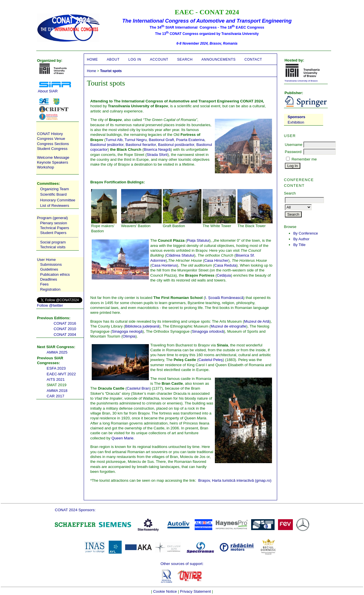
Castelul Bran (138, 388)
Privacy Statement (195, 591)
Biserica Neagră (157, 149)
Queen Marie (122, 438)
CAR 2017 (55, 396)
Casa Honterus (164, 265)
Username (294, 145)
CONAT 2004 (65, 335)
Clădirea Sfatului (180, 255)
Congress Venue (51, 139)
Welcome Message (53, 157)
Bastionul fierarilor (141, 145)
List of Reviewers (55, 206)
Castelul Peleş (210, 360)
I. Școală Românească (224, 298)
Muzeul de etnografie (228, 326)
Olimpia (129, 336)
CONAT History (50, 134)
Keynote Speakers (52, 162)
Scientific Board (54, 194)
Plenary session (54, 223)
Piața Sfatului (198, 240)
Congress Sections (53, 144)
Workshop (45, 167)
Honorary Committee (58, 200)
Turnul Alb (114, 140)
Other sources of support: (182, 564)
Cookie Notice (165, 591)
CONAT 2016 (65, 323)
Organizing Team (55, 189)
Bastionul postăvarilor (176, 145)
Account (159, 59)
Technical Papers (55, 228)
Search (185, 59)
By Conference (305, 233)
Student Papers (53, 233)
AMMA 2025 (57, 352)
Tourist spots (111, 71)
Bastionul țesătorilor (107, 145)
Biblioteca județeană (142, 326)
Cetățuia (224, 275)
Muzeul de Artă (257, 321)
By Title (299, 245)
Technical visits (53, 247)
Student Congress (52, 149)
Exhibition (296, 122)
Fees (45, 284)
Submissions (51, 264)
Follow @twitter (50, 305)
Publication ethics (55, 274)
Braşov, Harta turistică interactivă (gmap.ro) (235, 480)
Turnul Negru (136, 140)
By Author (301, 239)
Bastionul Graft (161, 140)
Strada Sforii (157, 155)
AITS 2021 (56, 379)
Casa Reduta (225, 265)
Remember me (304, 159)
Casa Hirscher (216, 260)
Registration (50, 289)
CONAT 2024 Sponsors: (75, 510)
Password (293, 152)
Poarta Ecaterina (190, 140)
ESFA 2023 (56, 368)
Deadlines (49, 279)
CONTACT (253, 59)
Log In (135, 59)
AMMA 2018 (57, 391)
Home (92, 59)
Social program (53, 242)
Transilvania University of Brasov (301, 81)
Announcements (219, 59)
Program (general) (52, 218)
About (113, 59)
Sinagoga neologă (127, 331)
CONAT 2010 (65, 329)
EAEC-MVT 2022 (61, 374)
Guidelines (49, 269)
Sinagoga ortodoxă (208, 331)
